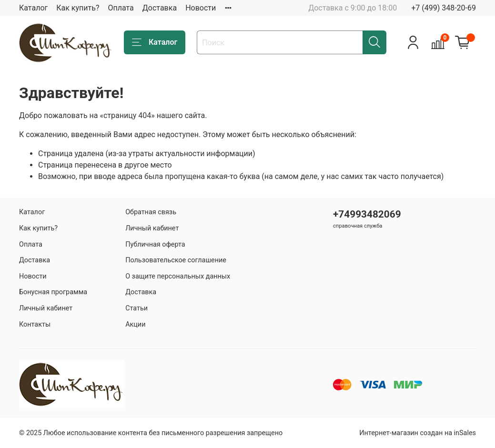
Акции (135, 324)
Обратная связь (151, 212)
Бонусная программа (53, 292)
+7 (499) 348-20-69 (444, 8)
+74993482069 (367, 214)
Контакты (35, 324)
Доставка (160, 8)
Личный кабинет (46, 308)
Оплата (121, 8)
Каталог (33, 8)
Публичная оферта (155, 244)
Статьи (136, 308)
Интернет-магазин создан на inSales (418, 433)
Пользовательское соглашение (176, 260)
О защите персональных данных (178, 276)
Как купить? (78, 8)
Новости (201, 8)
